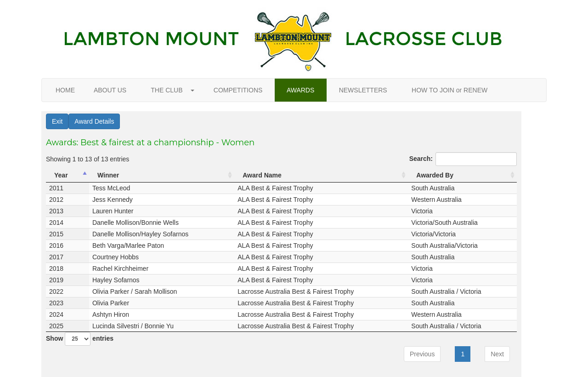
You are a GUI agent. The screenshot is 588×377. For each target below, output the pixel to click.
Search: (463, 159)
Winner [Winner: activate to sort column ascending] (108, 175)
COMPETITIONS (238, 90)
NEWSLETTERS (363, 90)
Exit (57, 121)
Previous (422, 354)
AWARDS (301, 90)
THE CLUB (170, 90)
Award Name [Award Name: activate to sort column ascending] (262, 175)
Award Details (94, 121)
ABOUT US (110, 90)
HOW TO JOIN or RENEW (449, 90)
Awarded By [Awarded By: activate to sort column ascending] (435, 175)
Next (497, 354)
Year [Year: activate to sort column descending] (61, 175)
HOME (65, 90)
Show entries (80, 339)
